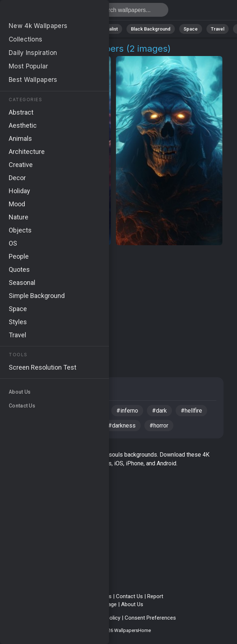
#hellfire (191, 411)
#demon (27, 411)
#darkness (122, 426)
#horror (159, 426)
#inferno (127, 411)
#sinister (52, 426)
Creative (28, 391)
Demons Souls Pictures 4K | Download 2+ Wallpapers (44, 12)
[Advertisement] (116, 303)
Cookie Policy (104, 618)
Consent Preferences (150, 618)
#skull (59, 411)
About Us (132, 604)
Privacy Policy (67, 618)
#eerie (86, 426)
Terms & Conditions (88, 596)
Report (155, 596)
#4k (21, 426)
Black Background (151, 29)
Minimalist (107, 29)
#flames (92, 411)
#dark (159, 411)
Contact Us (129, 596)
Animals (75, 29)
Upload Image (100, 604)
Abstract (44, 29)
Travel (218, 29)
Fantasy (65, 391)
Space (191, 29)
